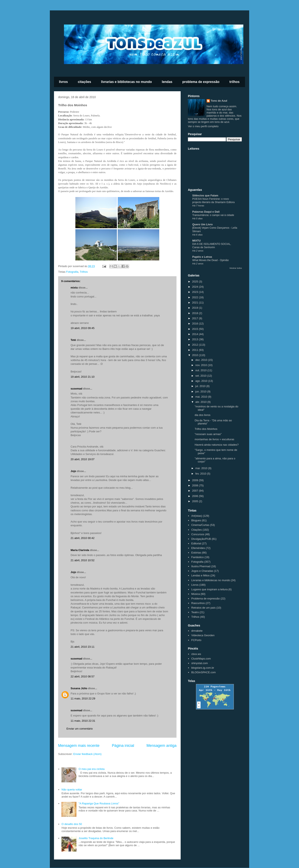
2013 (195, 339)
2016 (195, 324)
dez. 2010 (202, 360)
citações (85, 82)
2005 (195, 501)
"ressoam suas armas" (208, 434)
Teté (73, 340)
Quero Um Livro (202, 224)
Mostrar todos (236, 268)
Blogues (196, 520)
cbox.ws (196, 654)
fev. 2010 (201, 474)
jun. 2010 (201, 391)
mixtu (74, 288)
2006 (195, 496)
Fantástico (197, 557)
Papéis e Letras (202, 257)
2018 (195, 313)
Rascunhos (198, 603)
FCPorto (196, 640)
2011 (195, 350)
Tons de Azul (219, 101)
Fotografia (72, 272)
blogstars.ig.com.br (203, 668)
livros (63, 82)
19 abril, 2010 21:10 (83, 377)
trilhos (235, 82)
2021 (195, 303)
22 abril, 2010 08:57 (83, 676)
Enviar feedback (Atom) (87, 754)
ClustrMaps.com (201, 659)
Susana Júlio (79, 688)
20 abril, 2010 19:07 (83, 459)
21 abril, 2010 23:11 (83, 647)
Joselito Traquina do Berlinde (96, 838)
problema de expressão (201, 82)
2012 (195, 345)
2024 (195, 287)
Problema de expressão (205, 599)
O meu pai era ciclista (91, 769)
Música (195, 594)
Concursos (198, 534)
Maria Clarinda (80, 550)
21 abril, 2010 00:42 (83, 538)
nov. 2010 (202, 365)
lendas (167, 82)
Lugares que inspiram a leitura (209, 589)
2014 (195, 334)
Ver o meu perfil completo (203, 126)
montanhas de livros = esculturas (214, 439)
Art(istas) (197, 516)
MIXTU (196, 241)
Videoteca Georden (203, 635)
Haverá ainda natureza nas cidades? (217, 445)
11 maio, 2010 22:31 (83, 721)
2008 (195, 485)
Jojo (73, 471)
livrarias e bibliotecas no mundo (127, 82)
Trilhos (84, 272)
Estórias (196, 553)
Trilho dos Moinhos (206, 429)
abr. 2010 (201, 402)
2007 (195, 491)
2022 (195, 297)
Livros (195, 585)
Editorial (196, 543)
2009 (195, 480)
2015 (195, 329)
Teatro (195, 612)
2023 (195, 292)
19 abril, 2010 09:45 (83, 328)
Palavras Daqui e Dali (206, 212)
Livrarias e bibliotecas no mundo (211, 580)
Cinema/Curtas (200, 525)
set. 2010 (201, 376)
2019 (195, 308)
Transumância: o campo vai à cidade (213, 215)
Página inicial (123, 746)
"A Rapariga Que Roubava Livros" (99, 803)
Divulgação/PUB (201, 539)
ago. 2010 (202, 381)
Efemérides (198, 548)
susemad (76, 389)
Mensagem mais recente (79, 746)
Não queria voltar (72, 790)
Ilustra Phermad (201, 566)
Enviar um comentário (80, 729)
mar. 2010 (202, 468)
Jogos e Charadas (202, 571)
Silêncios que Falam (205, 195)
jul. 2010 (201, 386)
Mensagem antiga (161, 746)
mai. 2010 (202, 397)
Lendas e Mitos (200, 575)
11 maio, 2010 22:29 (83, 698)
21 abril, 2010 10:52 (83, 560)
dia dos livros (202, 415)
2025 (195, 282)
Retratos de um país (203, 608)
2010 (195, 355)
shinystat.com (199, 663)
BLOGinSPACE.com (203, 672)
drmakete (197, 631)
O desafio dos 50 (72, 824)
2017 (195, 318)
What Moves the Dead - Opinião (211, 260)
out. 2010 (201, 370)
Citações (197, 530)
